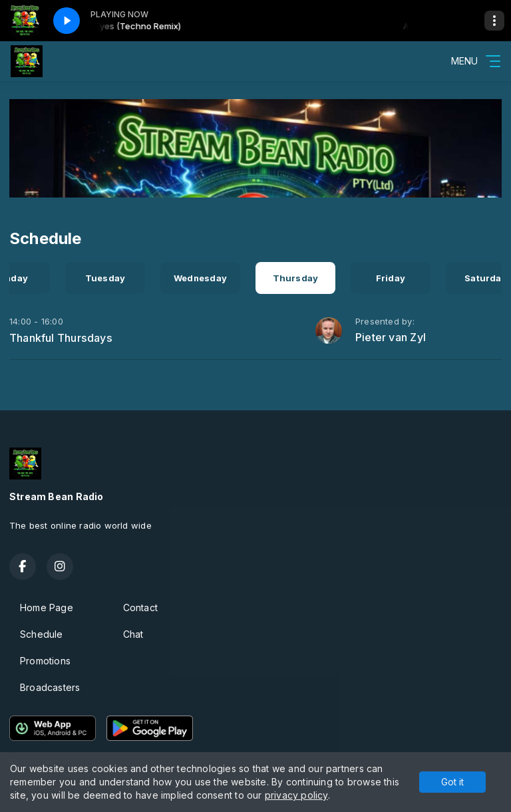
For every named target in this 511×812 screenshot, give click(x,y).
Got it (452, 782)
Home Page (47, 608)
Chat (133, 634)
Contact (140, 608)
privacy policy (296, 795)
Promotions (45, 661)
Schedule (42, 634)
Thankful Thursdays (61, 338)
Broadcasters (50, 687)
